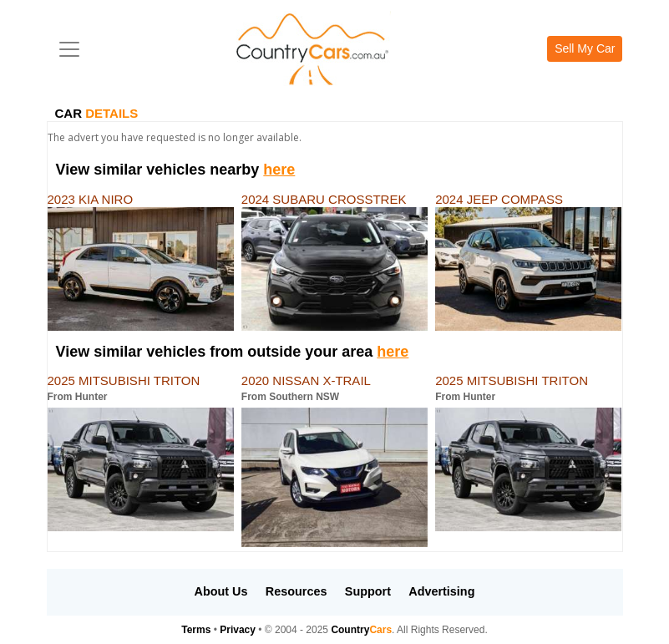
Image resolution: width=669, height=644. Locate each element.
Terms (196, 630)
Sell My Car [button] (585, 48)
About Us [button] (221, 591)
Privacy (238, 630)
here (279, 170)
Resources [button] (296, 591)
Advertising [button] (441, 591)
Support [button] (368, 591)
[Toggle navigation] (69, 49)
